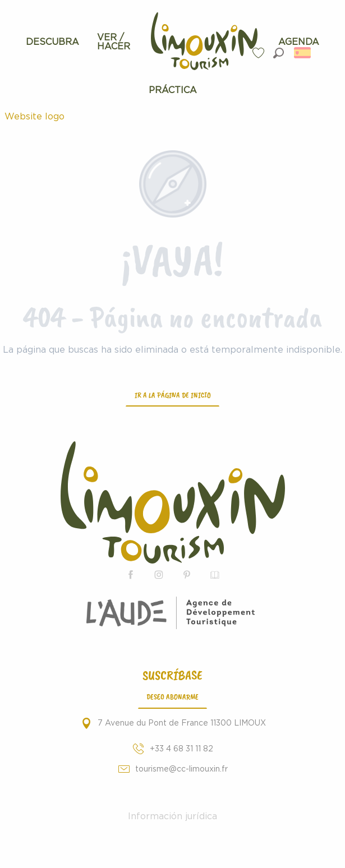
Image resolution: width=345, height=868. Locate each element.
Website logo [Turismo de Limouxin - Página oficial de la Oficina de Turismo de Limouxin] (34, 117)
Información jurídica (173, 816)
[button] (279, 53)
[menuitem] (52, 42)
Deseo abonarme (173, 696)
